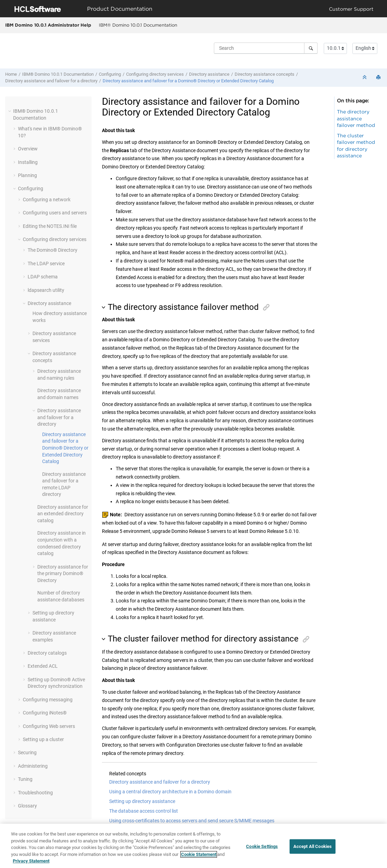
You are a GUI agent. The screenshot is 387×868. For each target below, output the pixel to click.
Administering (33, 766)
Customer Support (351, 9)
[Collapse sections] (365, 78)
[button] (10, 111)
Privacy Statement (31, 861)
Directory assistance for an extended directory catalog (63, 514)
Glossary (27, 806)
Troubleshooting (35, 793)
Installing (28, 162)
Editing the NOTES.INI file (50, 226)
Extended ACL (43, 666)
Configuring (110, 74)
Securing (27, 752)
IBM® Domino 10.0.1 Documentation (138, 25)
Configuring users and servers (55, 213)
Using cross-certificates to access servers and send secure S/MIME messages (192, 821)
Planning (27, 175)
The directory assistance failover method (356, 118)
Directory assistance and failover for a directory (51, 81)
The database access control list (144, 811)
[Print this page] (379, 78)
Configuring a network (47, 200)
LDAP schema (43, 277)
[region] (193, 846)
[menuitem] (138, 25)
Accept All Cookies (313, 846)
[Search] (311, 48)
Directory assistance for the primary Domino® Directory (63, 574)
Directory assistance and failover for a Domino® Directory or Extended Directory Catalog (188, 81)
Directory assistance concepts (265, 74)
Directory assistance (209, 74)
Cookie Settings (262, 846)
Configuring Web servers (49, 726)
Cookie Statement (199, 854)
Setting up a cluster (43, 739)
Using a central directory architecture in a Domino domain (170, 792)
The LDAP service (46, 264)
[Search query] (266, 48)
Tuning (25, 779)
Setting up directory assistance (142, 801)
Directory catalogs (47, 653)
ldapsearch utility (46, 290)
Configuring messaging (48, 700)
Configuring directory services (155, 74)
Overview (28, 149)
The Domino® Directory (53, 250)
